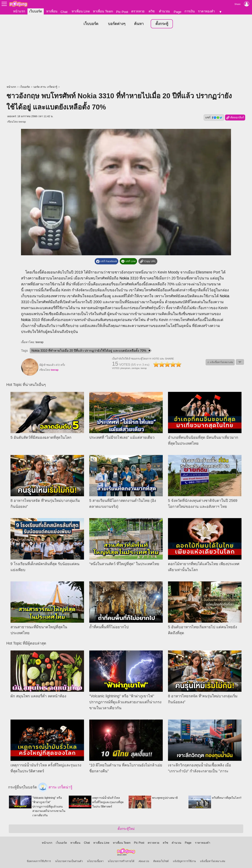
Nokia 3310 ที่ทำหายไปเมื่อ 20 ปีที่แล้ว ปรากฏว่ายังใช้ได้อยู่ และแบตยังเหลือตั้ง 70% (89, 350)
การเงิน (190, 11)
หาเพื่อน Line (81, 11)
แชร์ (214, 117)
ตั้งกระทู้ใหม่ (126, 828)
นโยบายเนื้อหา (95, 860)
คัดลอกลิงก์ (235, 117)
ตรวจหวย (138, 11)
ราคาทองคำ (206, 11)
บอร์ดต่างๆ (117, 23)
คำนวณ (164, 11)
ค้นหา (139, 23)
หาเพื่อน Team (103, 11)
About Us (144, 860)
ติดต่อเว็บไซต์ (161, 860)
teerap (22, 121)
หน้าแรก (19, 11)
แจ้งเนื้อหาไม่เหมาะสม (213, 860)
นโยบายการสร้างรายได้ (121, 860)
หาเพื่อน (52, 11)
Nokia (124, 277)
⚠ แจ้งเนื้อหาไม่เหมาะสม (220, 361)
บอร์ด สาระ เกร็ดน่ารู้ (45, 86)
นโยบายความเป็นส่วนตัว (69, 860)
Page (178, 12)
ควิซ (152, 11)
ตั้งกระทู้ (162, 23)
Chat (64, 12)
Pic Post (122, 12)
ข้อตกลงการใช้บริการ (39, 860)
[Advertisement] (126, 56)
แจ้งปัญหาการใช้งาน (184, 860)
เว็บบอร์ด (36, 11)
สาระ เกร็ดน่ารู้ (55, 787)
